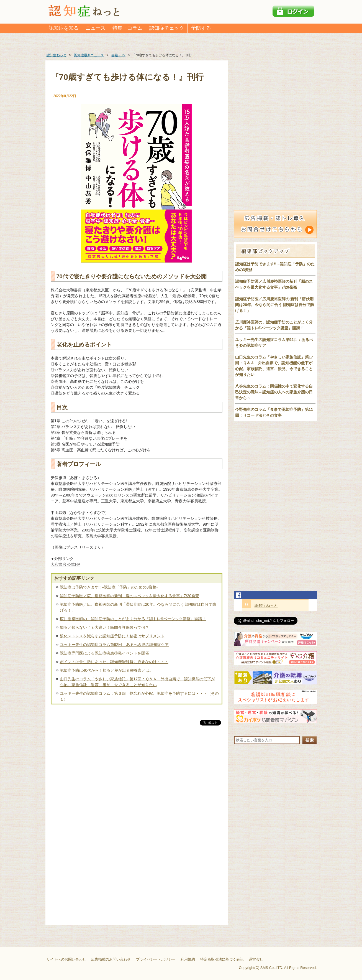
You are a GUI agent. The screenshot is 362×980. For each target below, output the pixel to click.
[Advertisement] (137, 785)
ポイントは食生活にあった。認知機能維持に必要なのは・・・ (114, 662)
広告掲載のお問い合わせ (111, 959)
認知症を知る (64, 28)
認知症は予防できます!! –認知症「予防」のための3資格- (109, 587)
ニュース (96, 28)
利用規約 (188, 959)
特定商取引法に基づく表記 (222, 959)
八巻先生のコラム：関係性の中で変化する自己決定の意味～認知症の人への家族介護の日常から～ (274, 392)
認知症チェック (167, 28)
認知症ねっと (266, 605)
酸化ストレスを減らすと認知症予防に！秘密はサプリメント (112, 636)
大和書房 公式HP (66, 564)
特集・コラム (127, 28)
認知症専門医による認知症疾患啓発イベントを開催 (104, 653)
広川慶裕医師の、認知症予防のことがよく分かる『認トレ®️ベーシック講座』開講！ (133, 619)
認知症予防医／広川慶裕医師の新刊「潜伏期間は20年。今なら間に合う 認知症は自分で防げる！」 (138, 607)
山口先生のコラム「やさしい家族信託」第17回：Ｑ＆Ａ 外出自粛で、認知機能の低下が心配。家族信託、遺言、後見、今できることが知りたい (138, 682)
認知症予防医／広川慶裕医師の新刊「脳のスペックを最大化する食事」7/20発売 (129, 596)
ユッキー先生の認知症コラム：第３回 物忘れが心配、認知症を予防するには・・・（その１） (139, 696)
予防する (201, 28)
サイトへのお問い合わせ (66, 959)
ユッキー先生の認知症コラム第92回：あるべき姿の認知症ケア (114, 645)
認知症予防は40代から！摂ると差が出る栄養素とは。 (107, 670)
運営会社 (256, 959)
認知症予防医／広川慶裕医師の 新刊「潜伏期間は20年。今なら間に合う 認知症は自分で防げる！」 (275, 305)
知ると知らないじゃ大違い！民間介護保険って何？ (104, 627)
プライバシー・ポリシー (156, 959)
